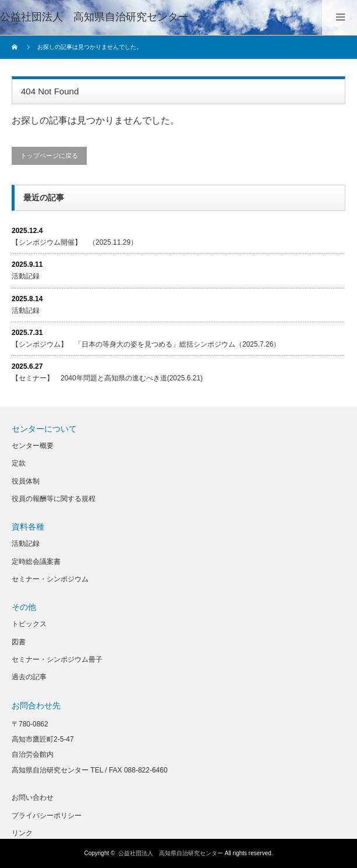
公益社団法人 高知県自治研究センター (94, 17)
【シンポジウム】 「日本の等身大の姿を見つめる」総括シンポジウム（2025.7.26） (146, 344)
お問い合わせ (33, 798)
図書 (19, 642)
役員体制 (26, 481)
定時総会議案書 (36, 562)
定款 (19, 463)
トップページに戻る (49, 156)
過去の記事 (29, 677)
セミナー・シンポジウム (50, 579)
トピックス (29, 624)
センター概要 (33, 446)
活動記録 (26, 276)
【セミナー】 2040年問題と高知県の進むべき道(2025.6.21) (107, 378)
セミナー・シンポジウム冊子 (57, 659)
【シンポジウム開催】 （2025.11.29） (75, 242)
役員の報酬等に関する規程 (54, 499)
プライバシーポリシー (47, 816)
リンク (22, 833)
